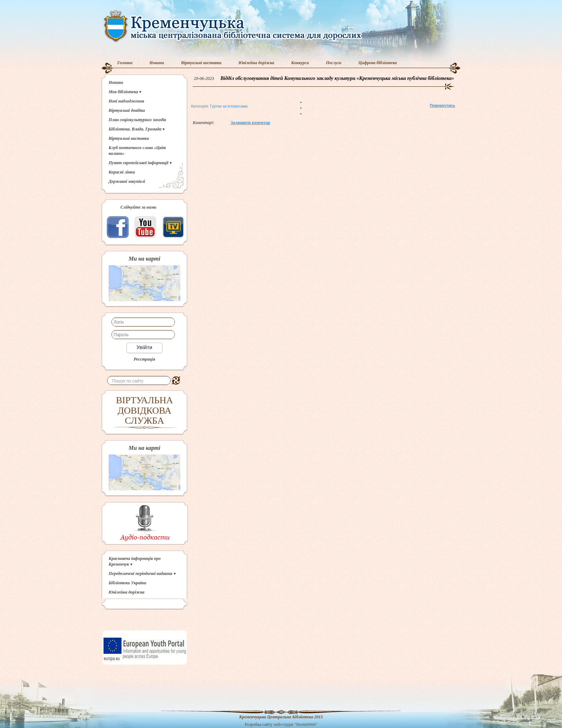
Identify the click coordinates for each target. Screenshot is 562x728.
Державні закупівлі (127, 181)
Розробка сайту (259, 724)
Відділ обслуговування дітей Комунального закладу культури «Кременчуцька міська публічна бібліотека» (337, 78)
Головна (125, 63)
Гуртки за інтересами (229, 106)
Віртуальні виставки (201, 63)
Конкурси (300, 63)
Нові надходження (126, 101)
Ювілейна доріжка (256, 63)
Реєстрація (144, 359)
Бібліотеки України (127, 583)
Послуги (334, 63)
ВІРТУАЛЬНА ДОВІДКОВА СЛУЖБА (145, 410)
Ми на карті (144, 259)
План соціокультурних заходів (137, 120)
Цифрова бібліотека (378, 63)
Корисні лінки (122, 172)
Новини (157, 63)
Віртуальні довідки (127, 110)
